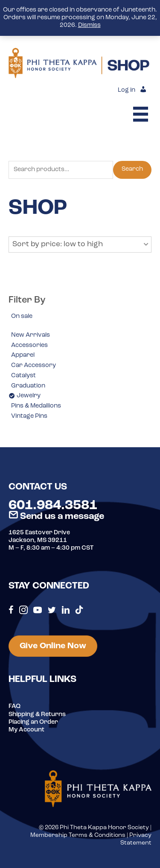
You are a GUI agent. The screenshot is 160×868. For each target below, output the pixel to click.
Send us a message (56, 517)
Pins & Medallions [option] (36, 406)
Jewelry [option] (29, 396)
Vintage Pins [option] (29, 416)
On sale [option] (22, 316)
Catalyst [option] (23, 376)
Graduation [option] (28, 386)
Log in (127, 90)
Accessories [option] (29, 345)
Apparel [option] (23, 355)
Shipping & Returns (37, 715)
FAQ (15, 706)
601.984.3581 (53, 506)
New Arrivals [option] (31, 335)
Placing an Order (33, 722)
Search (132, 169)
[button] (80, 245)
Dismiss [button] (89, 25)
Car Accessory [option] (33, 366)
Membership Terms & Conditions (78, 835)
